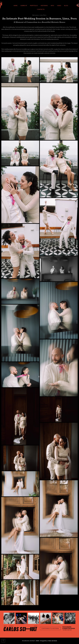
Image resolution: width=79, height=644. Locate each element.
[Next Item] (73, 618)
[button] (77, 322)
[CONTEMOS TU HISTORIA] (50, 628)
